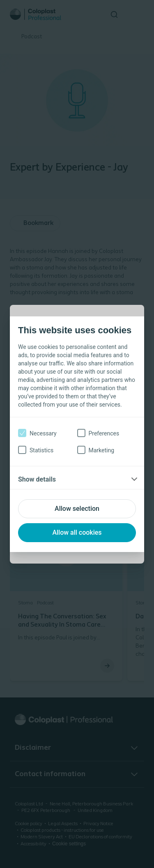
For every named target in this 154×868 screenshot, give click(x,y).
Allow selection (77, 509)
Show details (37, 479)
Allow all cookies (77, 532)
